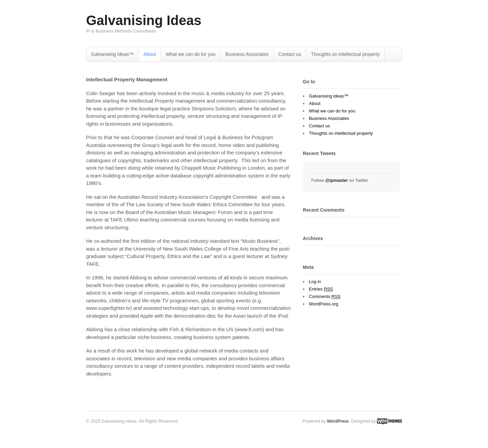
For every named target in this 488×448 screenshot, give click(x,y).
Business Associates (247, 54)
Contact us (290, 54)
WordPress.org (324, 304)
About (150, 54)
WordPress (338, 421)
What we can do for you (191, 54)
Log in (315, 282)
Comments (325, 297)
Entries (321, 289)
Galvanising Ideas (144, 20)
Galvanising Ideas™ (112, 54)
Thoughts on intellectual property (345, 54)
